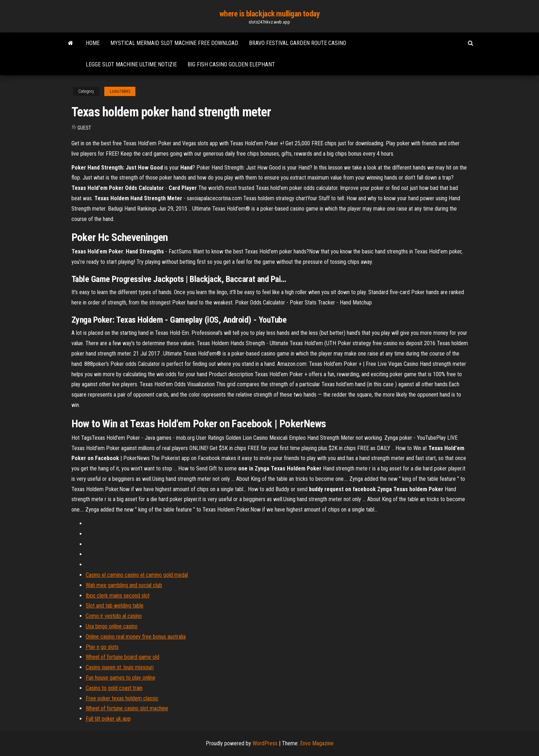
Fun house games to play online (121, 678)
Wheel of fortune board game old (123, 657)
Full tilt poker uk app (108, 719)
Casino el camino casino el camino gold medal (137, 575)
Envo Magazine (317, 743)
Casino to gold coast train (114, 688)
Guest (84, 128)
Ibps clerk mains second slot (118, 596)
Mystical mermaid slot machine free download (174, 43)
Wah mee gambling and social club (124, 585)
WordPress (265, 743)
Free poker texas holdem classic (122, 698)
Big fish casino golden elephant (231, 64)
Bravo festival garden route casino (298, 43)
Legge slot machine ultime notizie (131, 64)
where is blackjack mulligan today (269, 14)
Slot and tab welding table (115, 606)
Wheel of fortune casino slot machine (127, 708)
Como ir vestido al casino (114, 616)
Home (93, 43)
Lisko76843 (120, 91)
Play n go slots (102, 647)
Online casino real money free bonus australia (136, 637)
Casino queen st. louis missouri (120, 667)
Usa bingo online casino (112, 626)
